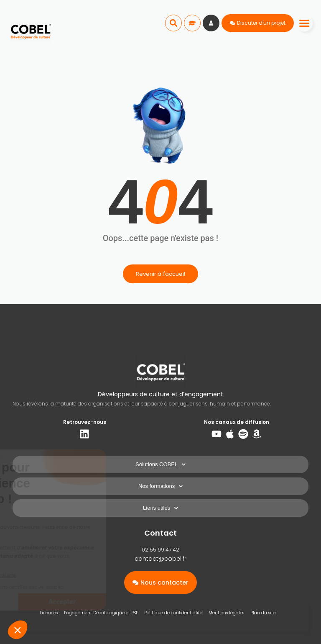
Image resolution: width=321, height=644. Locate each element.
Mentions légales (226, 613)
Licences (49, 613)
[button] (173, 23)
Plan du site (263, 613)
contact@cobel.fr (160, 559)
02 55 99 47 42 (160, 550)
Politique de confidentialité (173, 613)
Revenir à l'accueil (160, 274)
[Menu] (304, 23)
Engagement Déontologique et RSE (101, 613)
